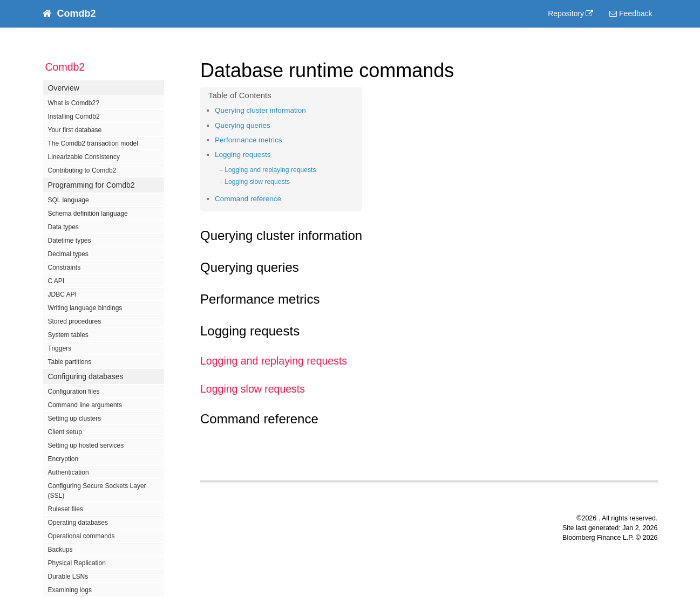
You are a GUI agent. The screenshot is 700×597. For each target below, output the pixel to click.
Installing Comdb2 (74, 116)
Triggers (60, 348)
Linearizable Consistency (84, 157)
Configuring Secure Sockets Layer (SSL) (97, 491)
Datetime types (70, 241)
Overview (64, 88)
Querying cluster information (260, 110)
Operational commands (81, 536)
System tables (68, 335)
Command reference (248, 199)
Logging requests (243, 155)
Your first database (75, 130)
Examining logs (70, 590)
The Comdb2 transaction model (93, 143)
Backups (60, 550)
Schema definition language (88, 214)
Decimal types (68, 254)
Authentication (69, 472)
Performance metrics (249, 140)
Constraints (64, 267)
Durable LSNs (68, 577)
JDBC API (62, 294)
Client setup (65, 432)
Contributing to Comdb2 (82, 170)
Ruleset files (66, 509)
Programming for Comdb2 (91, 185)
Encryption (63, 459)
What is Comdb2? (74, 103)
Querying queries (243, 125)
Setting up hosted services (86, 445)
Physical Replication (77, 563)
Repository (566, 13)
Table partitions (70, 362)
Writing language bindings (85, 308)
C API (56, 281)
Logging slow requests (257, 182)
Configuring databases (86, 376)
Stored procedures (75, 321)
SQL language (69, 200)
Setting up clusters (75, 418)
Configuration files (74, 392)
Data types (63, 227)
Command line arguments (85, 405)
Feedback (631, 13)
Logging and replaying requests (270, 170)
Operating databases (78, 523)
